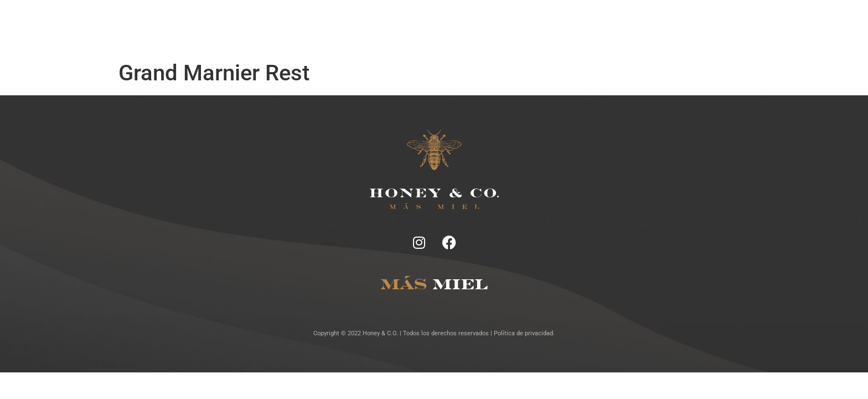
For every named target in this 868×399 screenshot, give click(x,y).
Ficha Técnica (365, 27)
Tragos (416, 27)
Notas (317, 27)
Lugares (455, 27)
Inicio (283, 27)
